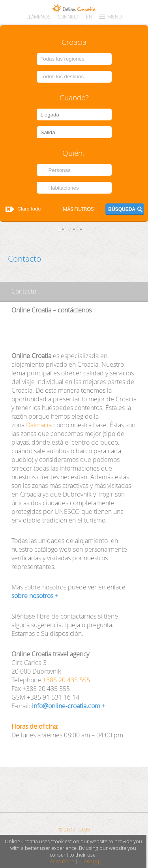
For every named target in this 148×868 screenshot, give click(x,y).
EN (89, 17)
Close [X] (89, 862)
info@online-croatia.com (66, 706)
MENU (115, 17)
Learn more (61, 862)
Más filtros (78, 209)
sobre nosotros (32, 596)
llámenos (38, 17)
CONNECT (68, 17)
